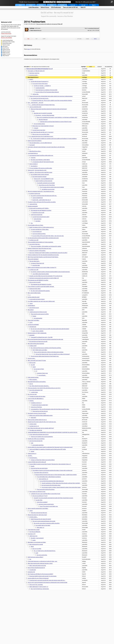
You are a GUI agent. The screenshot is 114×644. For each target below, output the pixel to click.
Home (20, 5)
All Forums (5, 46)
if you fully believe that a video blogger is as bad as (49, 477)
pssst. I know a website (38, 331)
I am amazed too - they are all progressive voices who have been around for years (50, 409)
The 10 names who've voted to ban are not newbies (52, 187)
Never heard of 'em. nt (33, 77)
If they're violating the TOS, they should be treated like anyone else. (43, 255)
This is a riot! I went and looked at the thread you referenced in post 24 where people (48, 582)
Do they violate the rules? (34, 297)
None (91, 67)
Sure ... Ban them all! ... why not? (36, 103)
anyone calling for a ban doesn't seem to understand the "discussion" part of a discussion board (50, 447)
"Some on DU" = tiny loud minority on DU (37, 170)
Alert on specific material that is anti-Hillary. (38, 508)
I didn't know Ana (33, 536)
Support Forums (6, 54)
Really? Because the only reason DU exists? (41, 519)
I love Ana (33, 158)
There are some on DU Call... (71, 7)
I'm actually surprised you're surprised (46, 183)
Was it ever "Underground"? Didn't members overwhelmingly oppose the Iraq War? (48, 253)
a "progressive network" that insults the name (43, 162)
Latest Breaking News (8, 40)
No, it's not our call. (32, 394)
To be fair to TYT (32, 534)
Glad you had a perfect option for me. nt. (37, 420)
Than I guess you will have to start (37, 492)
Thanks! (34, 316)
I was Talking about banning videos (41, 274)
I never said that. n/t (43, 479)
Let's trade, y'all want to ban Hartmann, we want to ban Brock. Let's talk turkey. (46, 147)
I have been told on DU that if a (41, 473)
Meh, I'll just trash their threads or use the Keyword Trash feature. (43, 257)
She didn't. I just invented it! (37, 538)
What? (32, 547)
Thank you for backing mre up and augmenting (42, 437)
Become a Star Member (7, 38)
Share (87, 39)
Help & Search (6, 56)
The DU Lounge (6, 45)
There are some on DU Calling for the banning (47, 24)
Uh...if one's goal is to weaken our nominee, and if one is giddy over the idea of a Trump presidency (54, 139)
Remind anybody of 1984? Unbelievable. (37, 333)
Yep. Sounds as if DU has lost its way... (40, 98)
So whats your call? (34, 240)
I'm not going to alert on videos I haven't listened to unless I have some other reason (61, 487)
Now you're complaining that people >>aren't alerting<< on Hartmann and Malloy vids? (57, 117)
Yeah (32, 443)
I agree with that (33, 204)
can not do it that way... (35, 244)
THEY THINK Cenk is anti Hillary (40, 350)
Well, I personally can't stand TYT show (37, 361)
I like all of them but (43, 120)
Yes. (32, 223)
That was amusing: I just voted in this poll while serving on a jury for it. (44, 388)
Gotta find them (38, 219)
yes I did (33, 365)
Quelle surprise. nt (32, 454)
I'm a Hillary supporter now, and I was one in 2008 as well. (41, 301)
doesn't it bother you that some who (44, 181)
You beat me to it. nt (34, 426)
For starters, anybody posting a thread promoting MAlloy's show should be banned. (50, 272)
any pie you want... (34, 75)
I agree (31, 303)
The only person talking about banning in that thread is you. (45, 356)
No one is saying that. (42, 555)
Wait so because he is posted (36, 544)
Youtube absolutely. (40, 88)
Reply (95, 39)
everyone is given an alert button (46, 504)
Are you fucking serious (39, 124)
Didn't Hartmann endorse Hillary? (36, 557)
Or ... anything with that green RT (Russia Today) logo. (42, 105)
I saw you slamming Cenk (35, 107)
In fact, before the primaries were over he (39, 435)
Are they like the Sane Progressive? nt (40, 81)
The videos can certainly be (36, 430)
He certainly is (34, 166)
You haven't (32, 145)
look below (38, 221)
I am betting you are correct (48, 189)
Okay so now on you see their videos (41, 134)
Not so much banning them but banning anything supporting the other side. (46, 339)
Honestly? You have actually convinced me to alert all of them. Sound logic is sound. (54, 498)
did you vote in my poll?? (35, 282)
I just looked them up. (33, 153)
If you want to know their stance (40, 84)
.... (30, 149)
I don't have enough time (37, 215)
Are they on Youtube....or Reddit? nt (42, 86)
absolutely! (32, 335)
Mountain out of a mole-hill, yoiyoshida (43, 113)
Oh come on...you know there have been (45, 115)
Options (79, 39)
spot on (31, 384)
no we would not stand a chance (37, 299)
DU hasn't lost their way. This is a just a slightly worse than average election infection (52, 101)
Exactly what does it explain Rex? (40, 405)
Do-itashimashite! (38, 318)
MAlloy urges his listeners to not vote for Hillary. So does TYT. (42, 268)
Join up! (83, 5)
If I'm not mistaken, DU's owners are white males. (41, 168)
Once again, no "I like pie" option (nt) (36, 71)
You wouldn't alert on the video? (43, 525)
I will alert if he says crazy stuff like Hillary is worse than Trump (45, 494)
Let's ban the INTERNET (33, 325)
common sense (33, 424)
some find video (36, 265)
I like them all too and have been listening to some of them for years (56, 122)
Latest (31, 5)
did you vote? (32, 363)
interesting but (33, 327)
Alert (44, 39)
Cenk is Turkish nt (33, 164)
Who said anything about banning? (36, 344)
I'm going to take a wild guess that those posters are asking (42, 202)
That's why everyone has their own (39, 513)
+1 (30, 295)
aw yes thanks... (42, 375)
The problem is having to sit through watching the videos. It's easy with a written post (52, 470)
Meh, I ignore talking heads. (34, 293)
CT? (36, 371)
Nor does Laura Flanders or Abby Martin (40, 160)
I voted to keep (34, 392)
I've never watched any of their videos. (40, 229)
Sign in (94, 5)
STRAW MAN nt (31, 306)
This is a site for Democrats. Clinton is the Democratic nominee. (49, 352)
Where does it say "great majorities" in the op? (43, 126)
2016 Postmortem (56, 7)
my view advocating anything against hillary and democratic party (43, 238)
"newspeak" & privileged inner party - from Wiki (42, 337)
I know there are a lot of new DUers (47, 185)
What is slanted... (33, 380)
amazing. (31, 401)
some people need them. (38, 445)
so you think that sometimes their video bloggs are (52, 481)
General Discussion (7, 43)
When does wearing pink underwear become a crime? (40, 563)
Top (36, 39)
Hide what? (33, 418)
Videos (52, 5)
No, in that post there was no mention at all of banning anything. (46, 348)
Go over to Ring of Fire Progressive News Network (47, 92)
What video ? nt (41, 528)
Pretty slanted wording (33, 377)
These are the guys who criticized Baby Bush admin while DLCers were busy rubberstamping (51, 96)
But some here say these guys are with (38, 341)
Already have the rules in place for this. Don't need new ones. (42, 422)
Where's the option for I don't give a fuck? (37, 515)
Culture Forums (6, 49)
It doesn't (36, 128)
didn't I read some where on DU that (38, 566)
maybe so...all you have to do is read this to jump (41, 172)
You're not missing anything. (39, 234)
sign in (29, 49)
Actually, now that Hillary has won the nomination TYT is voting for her (46, 276)
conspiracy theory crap (42, 373)
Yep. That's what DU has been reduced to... (39, 386)
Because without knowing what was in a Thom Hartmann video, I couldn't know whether (56, 475)
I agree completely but (38, 198)
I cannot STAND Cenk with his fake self (37, 462)
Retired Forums (45, 7)
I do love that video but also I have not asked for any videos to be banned (52, 354)
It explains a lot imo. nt (36, 403)
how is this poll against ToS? (36, 390)
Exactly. (33, 466)
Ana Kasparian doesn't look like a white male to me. (41, 155)
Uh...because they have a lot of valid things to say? (41, 136)
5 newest (100, 67)
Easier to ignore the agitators (35, 141)
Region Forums (6, 53)
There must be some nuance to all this (40, 314)
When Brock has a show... (35, 151)
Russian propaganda (33, 206)
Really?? (31, 79)
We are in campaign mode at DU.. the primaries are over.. (41, 191)
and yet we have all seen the (36, 441)
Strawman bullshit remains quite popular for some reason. (43, 576)
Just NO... (30, 456)
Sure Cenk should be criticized (39, 177)
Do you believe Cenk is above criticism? (40, 175)
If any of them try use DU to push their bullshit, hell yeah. (41, 287)
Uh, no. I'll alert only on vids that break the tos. (45, 551)
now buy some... (32, 358)
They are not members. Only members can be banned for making (46, 246)
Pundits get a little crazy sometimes (36, 439)
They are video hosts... (35, 261)
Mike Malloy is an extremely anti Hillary (37, 542)
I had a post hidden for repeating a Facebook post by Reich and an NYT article (48, 449)
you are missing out (37, 232)
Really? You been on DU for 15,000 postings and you (42, 227)
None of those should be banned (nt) (36, 568)
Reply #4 (83, 7)
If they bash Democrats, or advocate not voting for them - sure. (43, 561)
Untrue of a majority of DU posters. (37, 251)
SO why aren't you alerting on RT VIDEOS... (39, 208)
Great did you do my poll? (38, 213)
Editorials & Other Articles (9, 42)
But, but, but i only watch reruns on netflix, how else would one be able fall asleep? (50, 329)
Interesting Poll (31, 572)
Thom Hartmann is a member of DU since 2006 (46, 90)
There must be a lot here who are (40, 411)
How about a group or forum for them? (37, 413)
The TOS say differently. (35, 532)
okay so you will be (37, 549)
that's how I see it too (34, 73)
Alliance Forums (6, 51)
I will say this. (36, 94)
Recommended (109, 67)
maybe (34, 540)
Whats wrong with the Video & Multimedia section (41, 415)
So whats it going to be (35, 194)
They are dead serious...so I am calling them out (40, 143)
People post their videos (35, 289)
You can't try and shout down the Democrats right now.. (44, 196)
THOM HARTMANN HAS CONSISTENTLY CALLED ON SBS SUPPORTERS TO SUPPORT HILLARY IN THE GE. (53, 432)
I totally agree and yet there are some (38, 312)
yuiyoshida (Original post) (94, 28)
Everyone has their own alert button (39, 468)
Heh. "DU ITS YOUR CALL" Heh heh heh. (40, 589)
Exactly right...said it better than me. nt (42, 200)
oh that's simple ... (34, 517)
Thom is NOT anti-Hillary (33, 320)
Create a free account (6, 34)
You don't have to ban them (39, 130)
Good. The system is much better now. (49, 506)
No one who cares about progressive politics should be (47, 523)
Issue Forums (6, 48)
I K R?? (31, 322)
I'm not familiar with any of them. (36, 225)
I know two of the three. (36, 407)
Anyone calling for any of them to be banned (38, 578)
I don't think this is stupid (34, 530)
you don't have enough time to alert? (41, 217)
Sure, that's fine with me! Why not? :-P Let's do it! (42, 132)
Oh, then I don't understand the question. (40, 291)
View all (60, 24)
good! (37, 553)
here (33, 111)
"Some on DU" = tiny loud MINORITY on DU (44, 179)
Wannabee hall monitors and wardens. (37, 382)
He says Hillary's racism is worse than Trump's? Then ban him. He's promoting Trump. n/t (50, 464)
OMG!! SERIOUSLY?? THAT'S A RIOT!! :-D (39, 587)
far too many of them (39, 369)
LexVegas (32, 28)
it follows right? (33, 346)
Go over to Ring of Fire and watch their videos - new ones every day (48, 236)
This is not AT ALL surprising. (36, 585)
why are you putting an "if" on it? (40, 496)
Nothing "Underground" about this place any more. (40, 248)
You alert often (39, 500)
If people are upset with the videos (37, 396)
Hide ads (73, 5)
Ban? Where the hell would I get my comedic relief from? (41, 428)
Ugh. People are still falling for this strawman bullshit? (40, 574)
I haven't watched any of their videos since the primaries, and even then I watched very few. (63, 483)
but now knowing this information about (51, 485)
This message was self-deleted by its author (41, 210)
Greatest (41, 5)
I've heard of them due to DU (37, 263)
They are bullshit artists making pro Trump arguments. (41, 242)
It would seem (33, 570)
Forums (62, 5)
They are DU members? (33, 259)
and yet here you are (34, 308)
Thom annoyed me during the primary (46, 489)
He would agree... (33, 458)
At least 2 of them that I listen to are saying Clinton (43, 460)
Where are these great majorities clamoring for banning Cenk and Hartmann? (49, 109)
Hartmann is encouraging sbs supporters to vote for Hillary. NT (44, 278)
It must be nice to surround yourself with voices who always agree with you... (47, 580)
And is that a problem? (42, 502)
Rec (28, 39)
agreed (32, 451)
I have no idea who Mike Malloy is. (36, 399)
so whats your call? (34, 270)
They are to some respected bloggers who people (44, 521)
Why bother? (31, 310)
